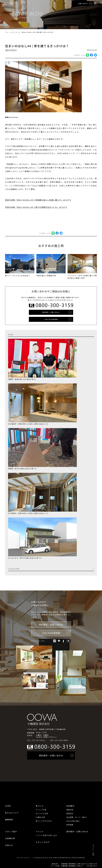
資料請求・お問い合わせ (77, 831)
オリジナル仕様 (42, 813)
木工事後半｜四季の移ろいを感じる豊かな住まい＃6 (28, 424)
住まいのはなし (11, 50)
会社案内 (70, 806)
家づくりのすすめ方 (44, 821)
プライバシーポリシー (24, 857)
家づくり (40, 806)
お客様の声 (10, 838)
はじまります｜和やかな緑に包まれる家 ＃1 (25, 558)
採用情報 (70, 824)
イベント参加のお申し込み (46, 835)
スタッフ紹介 (11, 831)
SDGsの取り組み (73, 821)
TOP (7, 32)
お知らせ (9, 845)
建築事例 (9, 819)
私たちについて (12, 813)
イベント (40, 831)
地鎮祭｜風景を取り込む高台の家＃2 (22, 379)
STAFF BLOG (15, 32)
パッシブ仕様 (41, 810)
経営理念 (70, 813)
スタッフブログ (43, 842)
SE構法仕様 (40, 817)
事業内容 (70, 810)
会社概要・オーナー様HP (76, 817)
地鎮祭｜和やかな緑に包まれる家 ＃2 (22, 468)
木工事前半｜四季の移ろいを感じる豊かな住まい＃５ (28, 513)
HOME (8, 806)
